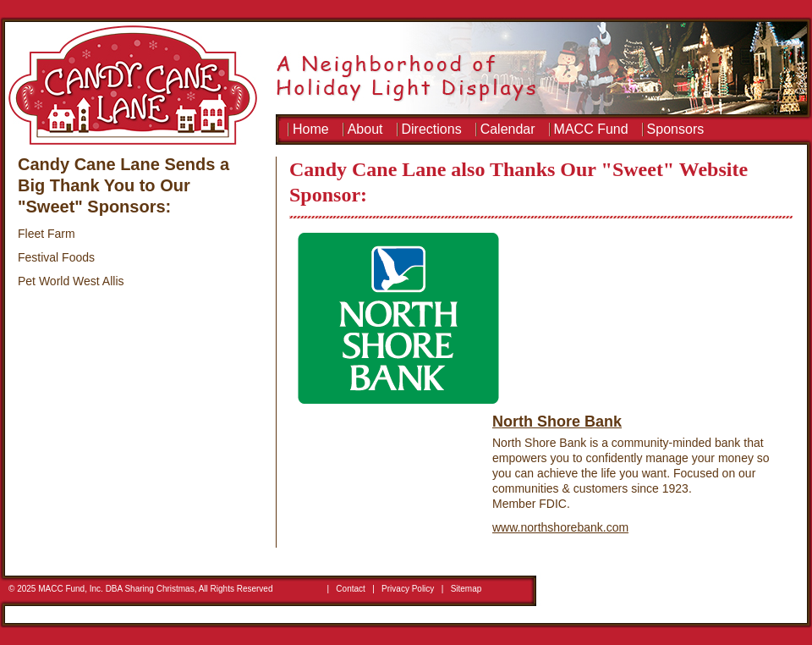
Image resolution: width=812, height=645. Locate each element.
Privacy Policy (408, 589)
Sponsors (676, 129)
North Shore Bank (557, 422)
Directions (432, 129)
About (365, 129)
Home (311, 129)
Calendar (508, 129)
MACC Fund (591, 129)
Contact (350, 589)
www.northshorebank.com (560, 527)
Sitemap (466, 589)
